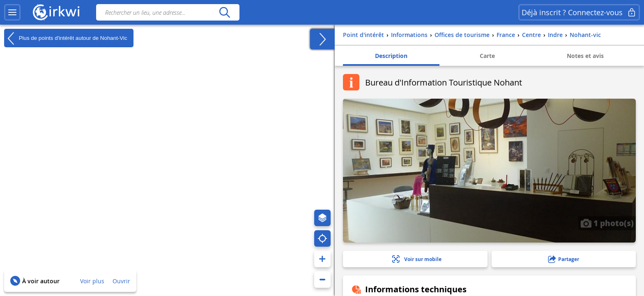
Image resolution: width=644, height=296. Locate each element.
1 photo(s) (607, 223)
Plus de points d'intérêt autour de (66, 38)
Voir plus (92, 281)
